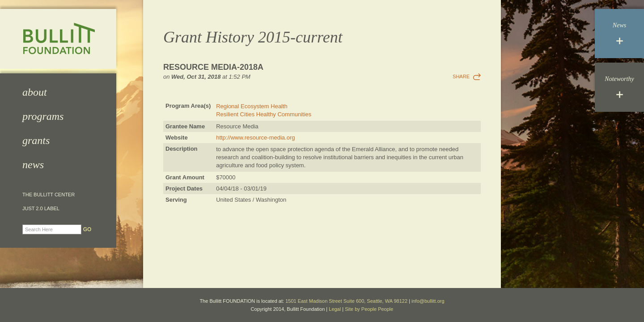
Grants (36, 140)
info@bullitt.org (428, 301)
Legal (335, 309)
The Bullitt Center (49, 195)
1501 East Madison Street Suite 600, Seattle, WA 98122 (346, 301)
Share (461, 76)
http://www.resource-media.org (255, 138)
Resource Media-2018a (213, 67)
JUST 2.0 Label (41, 209)
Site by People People (369, 309)
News (33, 165)
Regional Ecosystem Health (252, 106)
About (35, 92)
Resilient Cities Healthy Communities (264, 114)
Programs (43, 116)
